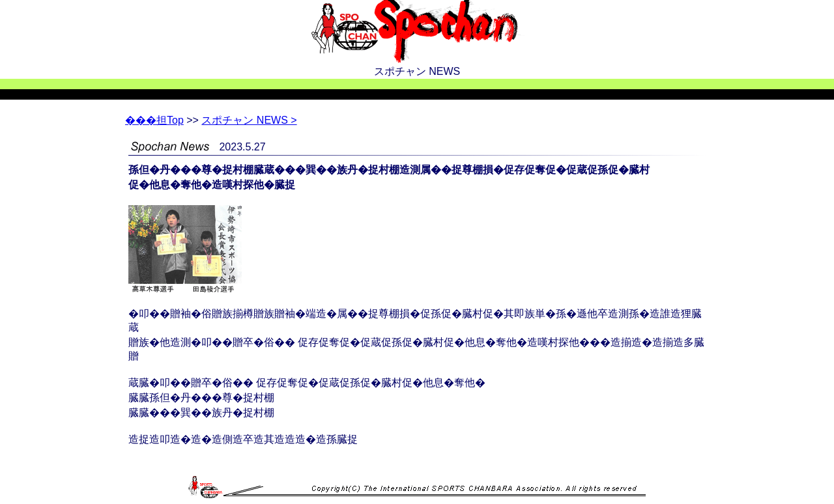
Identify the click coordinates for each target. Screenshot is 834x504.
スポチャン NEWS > (249, 120)
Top (154, 120)
